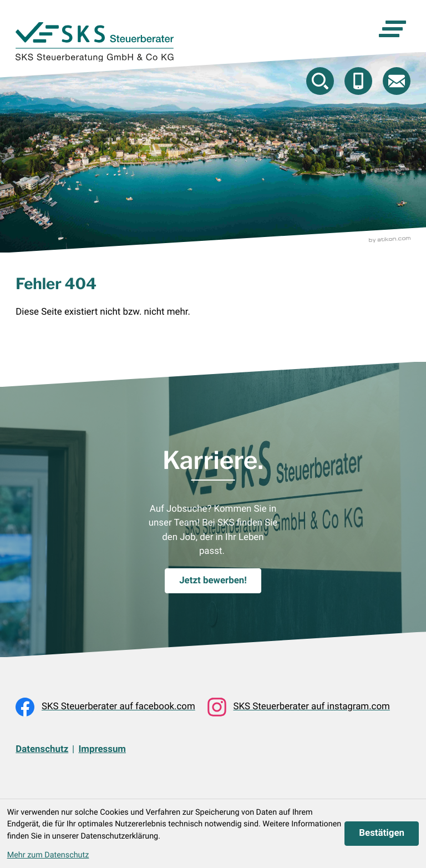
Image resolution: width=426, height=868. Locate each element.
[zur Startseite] (95, 42)
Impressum (102, 749)
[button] (358, 81)
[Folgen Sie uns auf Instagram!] (299, 707)
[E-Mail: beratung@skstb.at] (397, 81)
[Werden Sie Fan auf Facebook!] (105, 707)
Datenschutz (42, 749)
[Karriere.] (213, 581)
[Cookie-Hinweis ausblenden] (382, 834)
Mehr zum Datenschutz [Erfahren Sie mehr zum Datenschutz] (48, 855)
